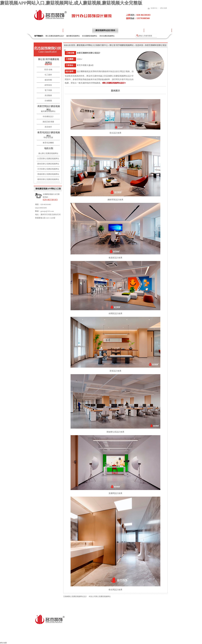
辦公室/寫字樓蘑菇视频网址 (49, 61)
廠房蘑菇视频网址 (73, 36)
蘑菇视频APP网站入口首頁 (48, 30)
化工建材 (48, 75)
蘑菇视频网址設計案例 (105, 30)
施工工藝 (114, 638)
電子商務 (48, 90)
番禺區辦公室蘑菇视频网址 (48, 179)
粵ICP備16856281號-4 (90, 628)
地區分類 (49, 148)
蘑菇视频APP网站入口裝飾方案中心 (92, 45)
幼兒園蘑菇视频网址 (90, 36)
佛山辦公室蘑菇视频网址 (48, 153)
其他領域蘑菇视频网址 (72, 638)
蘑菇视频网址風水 (132, 638)
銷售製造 (48, 85)
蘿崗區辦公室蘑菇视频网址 (48, 164)
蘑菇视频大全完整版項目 (158, 30)
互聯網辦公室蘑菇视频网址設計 (75, 596)
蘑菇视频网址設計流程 (131, 30)
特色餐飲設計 (48, 116)
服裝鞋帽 (48, 80)
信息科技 (139, 45)
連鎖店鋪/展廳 (48, 122)
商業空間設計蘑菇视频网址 (49, 108)
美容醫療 (48, 95)
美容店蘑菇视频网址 (107, 36)
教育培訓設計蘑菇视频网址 (49, 134)
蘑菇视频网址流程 (96, 638)
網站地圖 (164, 8)
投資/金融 (48, 69)
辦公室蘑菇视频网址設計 (55, 36)
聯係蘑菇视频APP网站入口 (171, 638)
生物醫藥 (48, 101)
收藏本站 (154, 8)
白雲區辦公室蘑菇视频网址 (48, 159)
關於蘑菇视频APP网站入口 (78, 30)
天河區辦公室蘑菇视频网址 (48, 169)
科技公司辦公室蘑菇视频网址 (100, 596)
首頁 (73, 45)
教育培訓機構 (48, 143)
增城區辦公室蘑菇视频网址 (48, 174)
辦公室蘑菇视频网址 (47, 638)
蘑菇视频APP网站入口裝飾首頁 (19, 638)
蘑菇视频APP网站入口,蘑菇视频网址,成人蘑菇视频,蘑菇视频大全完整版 (71, 3)
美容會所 (48, 127)
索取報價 (150, 638)
